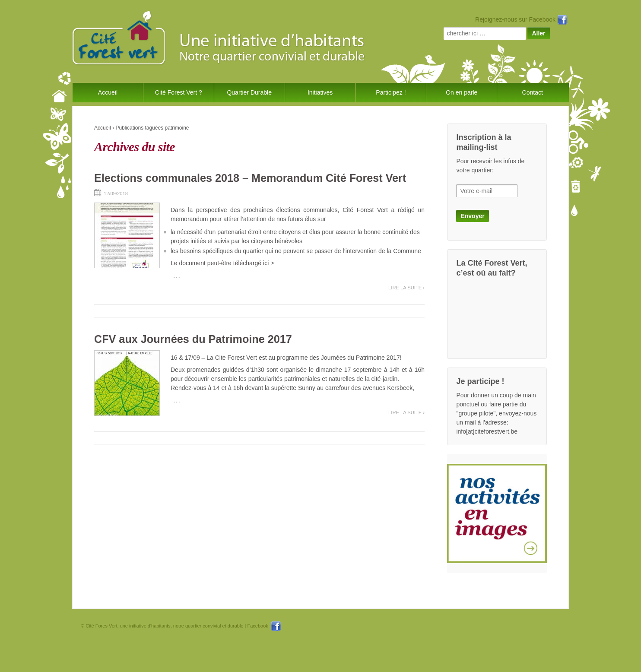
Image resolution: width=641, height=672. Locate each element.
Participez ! (391, 92)
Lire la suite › (406, 288)
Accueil (108, 92)
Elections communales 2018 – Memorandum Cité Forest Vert (250, 178)
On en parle (462, 92)
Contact (533, 92)
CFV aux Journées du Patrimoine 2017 (193, 339)
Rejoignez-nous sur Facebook (521, 19)
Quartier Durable (249, 92)
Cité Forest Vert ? (179, 92)
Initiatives (320, 92)
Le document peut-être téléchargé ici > (222, 263)
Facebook (264, 626)
